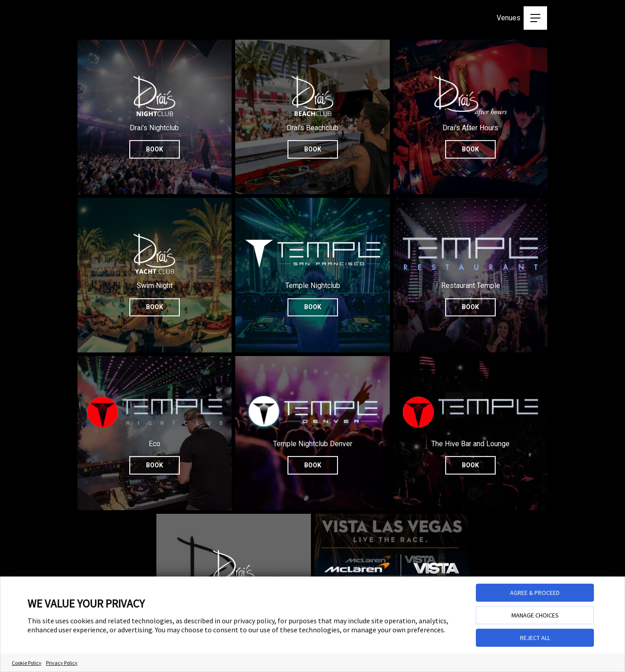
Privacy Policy (62, 663)
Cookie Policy (27, 663)
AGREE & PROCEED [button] (535, 593)
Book (155, 149)
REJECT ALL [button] (535, 638)
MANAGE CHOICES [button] (535, 615)
